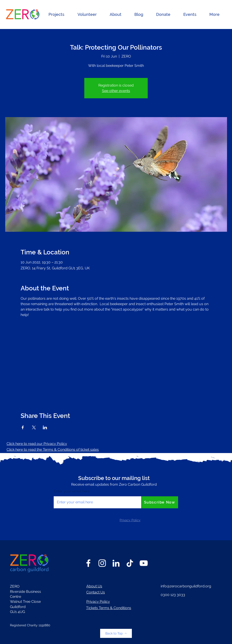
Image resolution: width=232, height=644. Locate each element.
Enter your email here (72, 491)
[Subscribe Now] (160, 502)
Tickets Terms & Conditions (109, 608)
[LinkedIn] (116, 563)
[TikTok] (130, 563)
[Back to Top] (116, 633)
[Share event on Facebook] (23, 427)
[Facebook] (88, 563)
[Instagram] (102, 563)
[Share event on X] (34, 427)
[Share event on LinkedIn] (45, 427)
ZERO (15, 586)
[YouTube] (144, 563)
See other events (116, 91)
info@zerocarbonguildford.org (186, 586)
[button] (56, 14)
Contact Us (96, 592)
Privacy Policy (98, 602)
